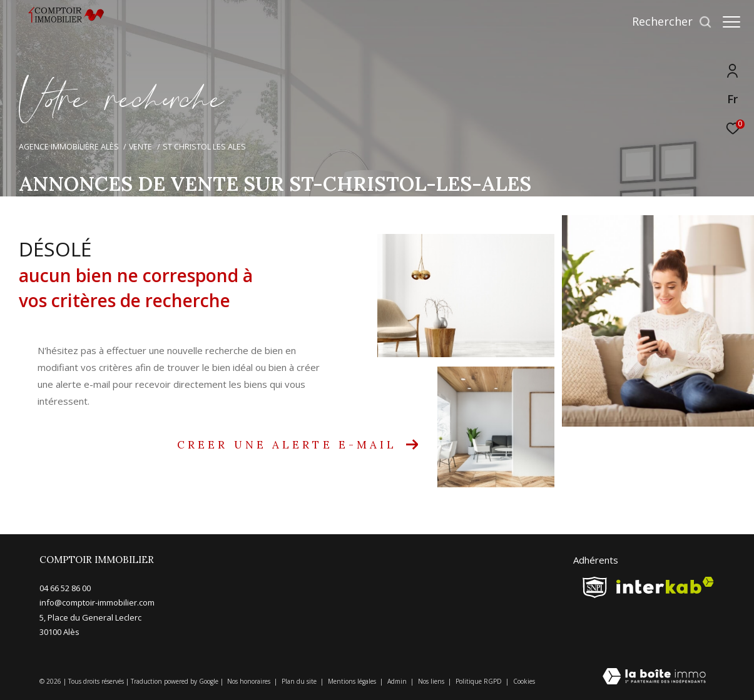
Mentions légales (353, 681)
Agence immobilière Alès (69, 147)
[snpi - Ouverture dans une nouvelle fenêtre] (595, 587)
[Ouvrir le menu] (731, 22)
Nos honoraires (250, 681)
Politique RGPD (479, 681)
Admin (398, 681)
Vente (140, 147)
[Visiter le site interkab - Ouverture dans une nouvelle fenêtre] (665, 585)
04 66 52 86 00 (65, 588)
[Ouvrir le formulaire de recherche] (666, 22)
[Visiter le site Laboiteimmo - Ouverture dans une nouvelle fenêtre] (654, 677)
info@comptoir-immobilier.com (97, 602)
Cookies (524, 682)
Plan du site (300, 681)
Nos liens (432, 681)
